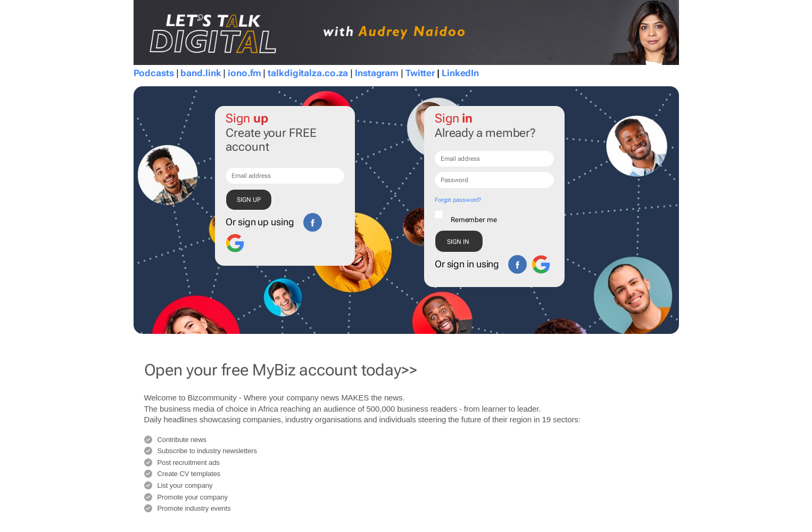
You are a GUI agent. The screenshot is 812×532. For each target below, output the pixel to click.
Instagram (377, 73)
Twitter (420, 73)
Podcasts (154, 73)
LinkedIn (460, 73)
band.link (201, 73)
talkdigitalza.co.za (308, 73)
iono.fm (244, 73)
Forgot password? (458, 200)
